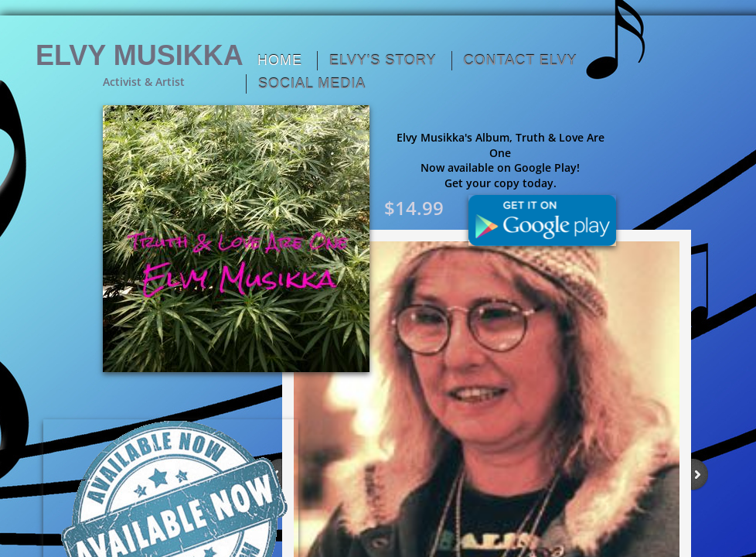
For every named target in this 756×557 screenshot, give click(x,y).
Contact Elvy (521, 60)
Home (280, 60)
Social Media (312, 84)
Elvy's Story (383, 60)
